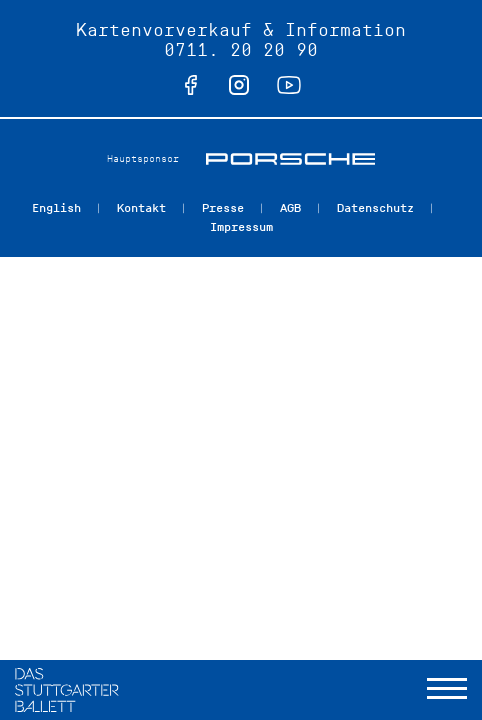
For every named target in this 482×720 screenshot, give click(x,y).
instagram (239, 85)
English (56, 208)
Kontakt (141, 208)
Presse (223, 208)
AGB (290, 208)
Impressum (241, 227)
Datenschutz (375, 208)
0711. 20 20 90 (241, 50)
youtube (289, 85)
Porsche (290, 159)
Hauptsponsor (143, 158)
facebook (191, 85)
